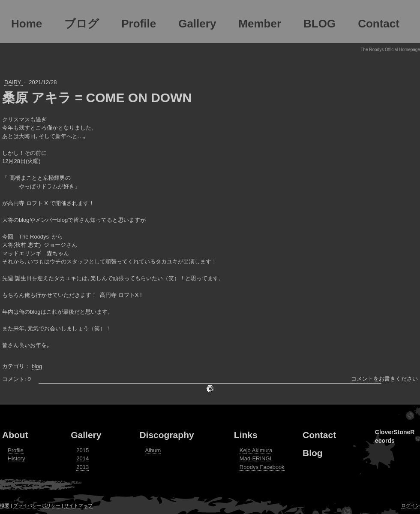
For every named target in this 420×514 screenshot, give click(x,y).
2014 (82, 458)
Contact (319, 435)
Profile (16, 450)
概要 (5, 505)
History (16, 458)
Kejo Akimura (256, 450)
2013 (82, 467)
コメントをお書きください (384, 379)
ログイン (411, 505)
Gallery (86, 435)
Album (153, 450)
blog (37, 366)
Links (246, 435)
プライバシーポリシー (37, 505)
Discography (166, 435)
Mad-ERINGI (255, 458)
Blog (313, 453)
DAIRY (13, 82)
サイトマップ (78, 505)
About (15, 435)
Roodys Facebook (262, 467)
